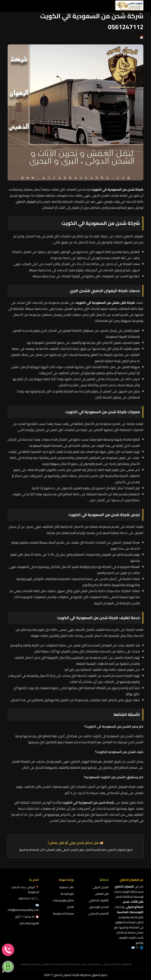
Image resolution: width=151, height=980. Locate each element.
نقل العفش (102, 894)
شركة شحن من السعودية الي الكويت (88, 618)
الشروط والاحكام (29, 923)
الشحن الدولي (101, 887)
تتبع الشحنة (67, 894)
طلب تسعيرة (67, 887)
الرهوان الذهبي (26, 202)
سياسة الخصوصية (63, 913)
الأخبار (70, 907)
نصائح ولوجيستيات (63, 900)
